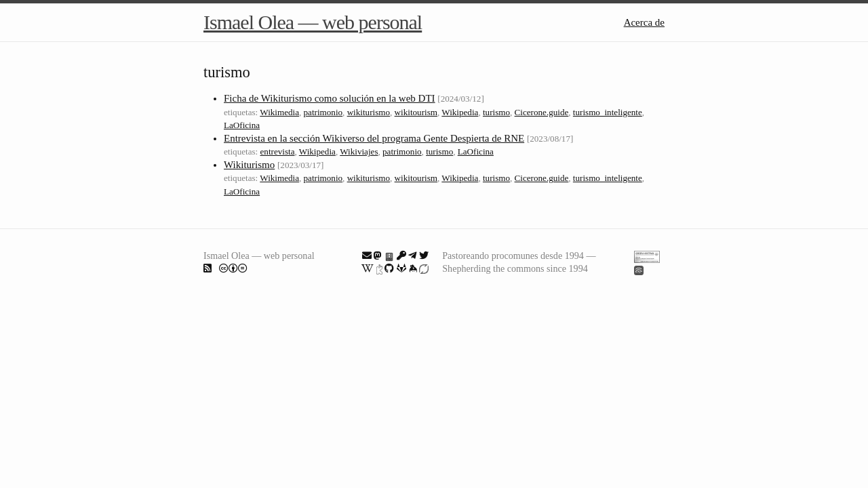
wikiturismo (369, 112)
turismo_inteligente (608, 112)
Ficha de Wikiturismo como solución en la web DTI (330, 98)
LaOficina (242, 125)
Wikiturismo (249, 165)
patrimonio (323, 112)
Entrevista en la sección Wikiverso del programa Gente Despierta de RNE (374, 138)
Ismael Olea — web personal (313, 22)
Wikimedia (279, 112)
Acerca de (644, 22)
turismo (496, 112)
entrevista (278, 151)
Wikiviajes (359, 151)
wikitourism (416, 112)
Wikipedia (460, 112)
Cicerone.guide (542, 112)
